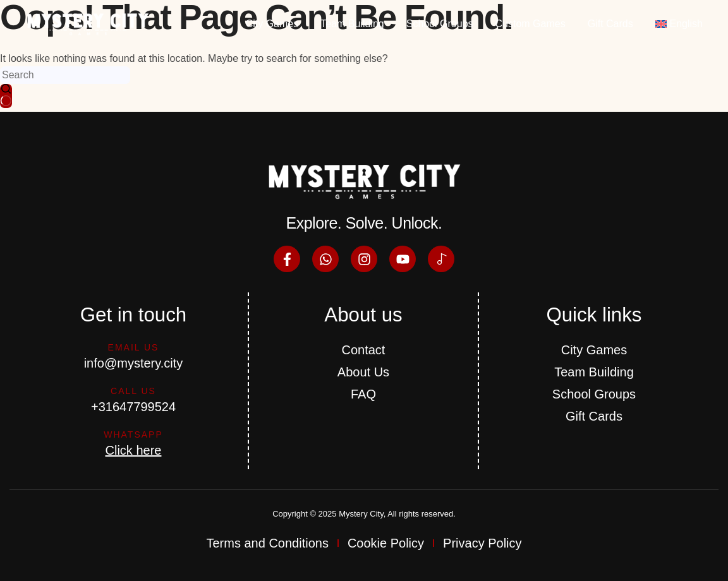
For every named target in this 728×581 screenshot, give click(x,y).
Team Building (352, 24)
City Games (272, 24)
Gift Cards (610, 24)
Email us (134, 347)
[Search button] (6, 96)
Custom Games (531, 24)
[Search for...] (65, 75)
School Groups (440, 24)
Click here (134, 450)
